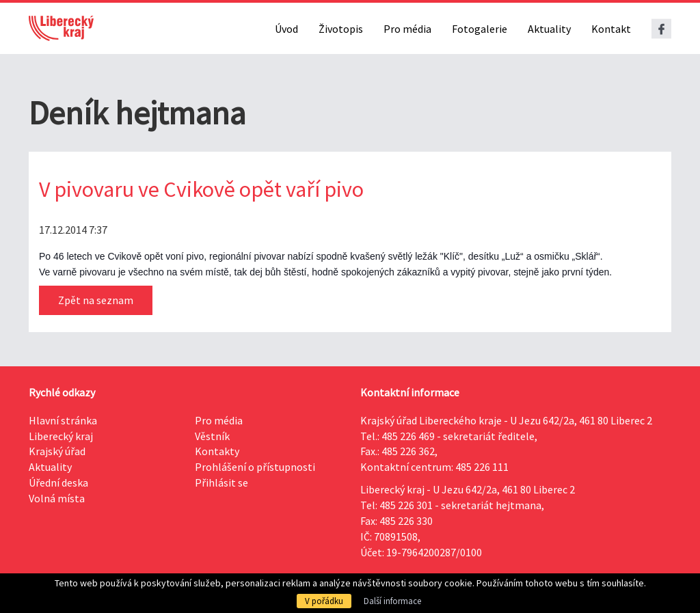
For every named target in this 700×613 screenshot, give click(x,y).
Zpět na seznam (96, 300)
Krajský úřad (57, 451)
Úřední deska (58, 482)
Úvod (286, 29)
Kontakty (217, 451)
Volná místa (57, 498)
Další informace (392, 601)
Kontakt (611, 29)
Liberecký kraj (61, 436)
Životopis (341, 29)
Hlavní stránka (63, 420)
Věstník (212, 436)
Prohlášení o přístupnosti (255, 467)
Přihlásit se (221, 482)
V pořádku (324, 601)
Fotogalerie (480, 29)
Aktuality (549, 29)
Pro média (407, 29)
